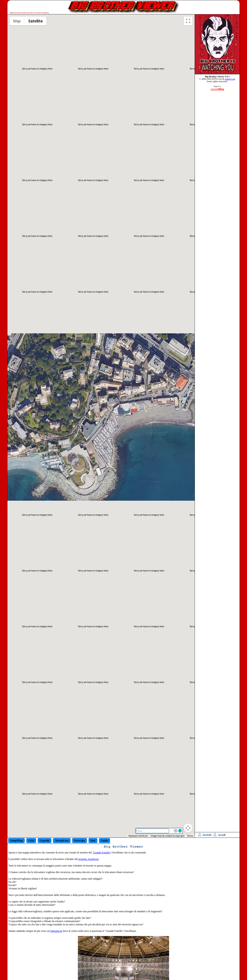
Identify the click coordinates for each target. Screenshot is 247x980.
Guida (105, 841)
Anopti (217, 89)
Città (31, 841)
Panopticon (56, 931)
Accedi (222, 835)
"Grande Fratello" (102, 853)
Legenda (45, 841)
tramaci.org (230, 79)
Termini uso (62, 841)
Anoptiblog (16, 841)
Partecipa (80, 841)
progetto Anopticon (88, 859)
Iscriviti (207, 835)
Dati (93, 841)
